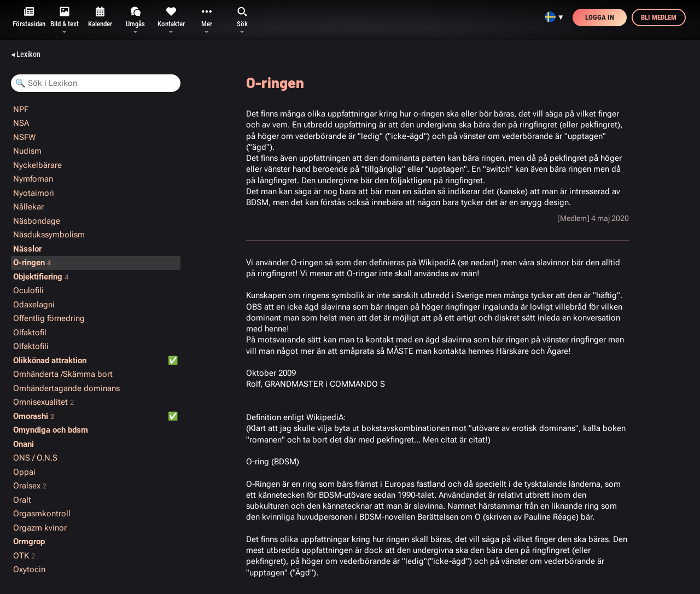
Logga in (600, 17)
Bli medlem (659, 17)
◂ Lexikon (26, 54)
